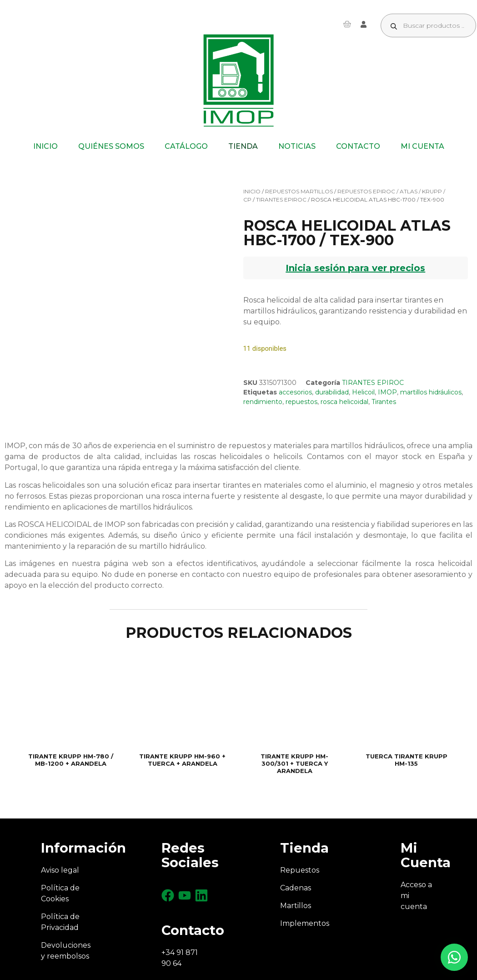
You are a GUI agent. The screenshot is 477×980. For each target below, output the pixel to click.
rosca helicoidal (344, 402)
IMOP (387, 392)
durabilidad (332, 392)
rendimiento (263, 402)
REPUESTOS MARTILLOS (299, 191)
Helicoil (363, 392)
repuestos (301, 402)
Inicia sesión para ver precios (355, 268)
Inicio (252, 191)
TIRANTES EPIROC (281, 200)
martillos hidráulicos (431, 392)
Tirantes (384, 402)
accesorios (295, 392)
